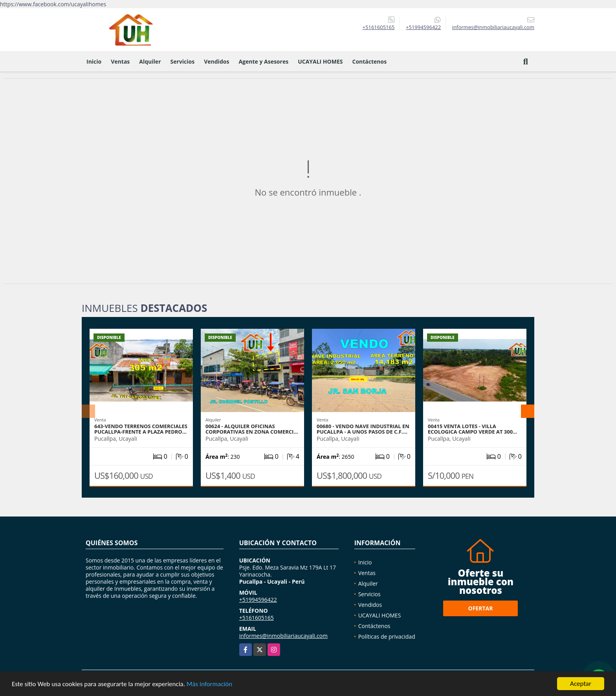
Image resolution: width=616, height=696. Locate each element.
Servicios (183, 61)
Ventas (120, 61)
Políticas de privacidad (387, 636)
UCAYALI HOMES (320, 61)
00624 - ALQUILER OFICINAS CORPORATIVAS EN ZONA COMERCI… (252, 429)
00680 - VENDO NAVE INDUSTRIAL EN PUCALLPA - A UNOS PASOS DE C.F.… (363, 429)
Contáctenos (369, 61)
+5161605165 (379, 27)
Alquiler (150, 61)
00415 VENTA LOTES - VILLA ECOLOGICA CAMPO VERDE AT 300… (472, 429)
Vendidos (216, 61)
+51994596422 (423, 27)
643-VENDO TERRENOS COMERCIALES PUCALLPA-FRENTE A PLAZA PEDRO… (141, 429)
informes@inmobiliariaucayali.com (283, 636)
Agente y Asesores (263, 61)
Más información (209, 684)
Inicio (94, 61)
